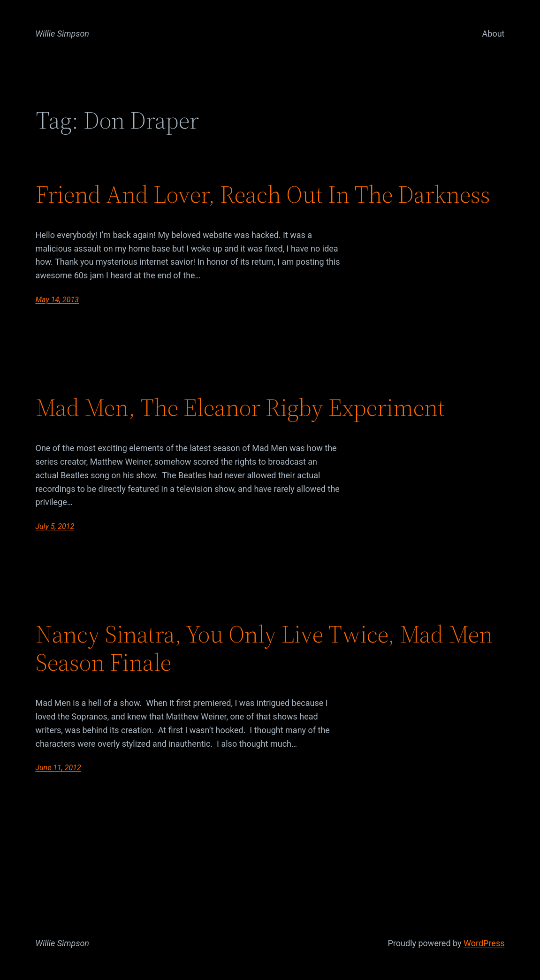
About (494, 34)
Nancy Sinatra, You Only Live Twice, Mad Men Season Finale (264, 648)
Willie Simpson (63, 34)
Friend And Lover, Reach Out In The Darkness (263, 194)
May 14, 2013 (57, 300)
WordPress (484, 943)
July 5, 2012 (55, 526)
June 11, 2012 (58, 768)
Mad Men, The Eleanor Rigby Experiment (240, 407)
